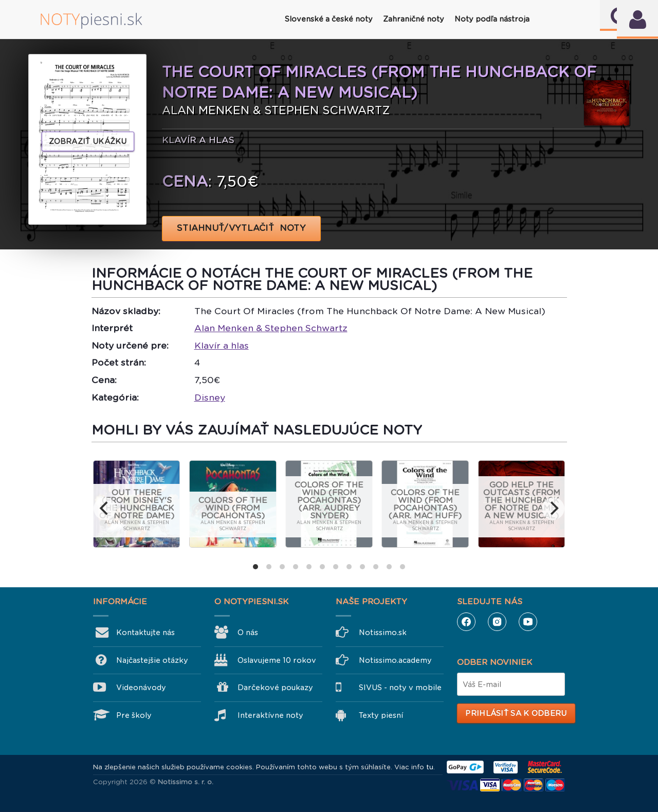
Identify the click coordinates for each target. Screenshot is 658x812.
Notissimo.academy (395, 660)
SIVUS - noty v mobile (400, 688)
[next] (553, 509)
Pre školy (134, 715)
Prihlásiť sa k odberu (516, 713)
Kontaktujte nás (145, 633)
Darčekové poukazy (275, 688)
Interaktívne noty (270, 715)
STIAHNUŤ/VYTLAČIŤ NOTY (241, 228)
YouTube (528, 622)
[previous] (105, 509)
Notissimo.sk (383, 633)
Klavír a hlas (222, 346)
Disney (210, 398)
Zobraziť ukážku (88, 141)
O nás (248, 633)
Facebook (466, 622)
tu (430, 767)
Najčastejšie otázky (152, 660)
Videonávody (141, 688)
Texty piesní (381, 715)
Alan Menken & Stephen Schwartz (271, 328)
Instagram (497, 622)
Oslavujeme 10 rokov (277, 660)
